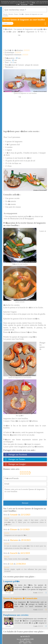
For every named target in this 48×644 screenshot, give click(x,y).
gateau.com (29, 639)
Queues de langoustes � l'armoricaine (20, 598)
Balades (22, 641)
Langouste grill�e (11, 581)
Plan (30, 643)
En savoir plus (24, 4)
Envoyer (25, 503)
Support (25, 643)
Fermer (32, 4)
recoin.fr (26, 636)
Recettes (28, 641)
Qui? (20, 643)
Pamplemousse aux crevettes (16, 615)
